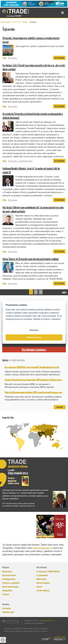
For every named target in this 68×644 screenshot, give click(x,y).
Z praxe (6, 594)
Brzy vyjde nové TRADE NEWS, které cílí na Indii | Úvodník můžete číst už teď (32, 367)
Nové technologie (10, 587)
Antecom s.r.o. (49, 621)
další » (64, 292)
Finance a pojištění (11, 583)
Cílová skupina (43, 583)
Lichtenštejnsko (25, 161)
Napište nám (8, 612)
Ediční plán (41, 579)
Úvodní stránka (5, 22)
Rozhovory (7, 572)
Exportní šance (9, 575)
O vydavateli (42, 575)
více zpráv (60, 407)
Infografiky (7, 591)
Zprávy (14, 360)
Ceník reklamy (43, 591)
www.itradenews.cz (43, 548)
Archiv (39, 587)
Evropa (25, 22)
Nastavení (34, 330)
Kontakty (6, 608)
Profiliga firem (9, 579)
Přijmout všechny (34, 337)
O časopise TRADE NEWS (48, 572)
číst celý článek (59, 58)
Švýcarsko (33, 22)
